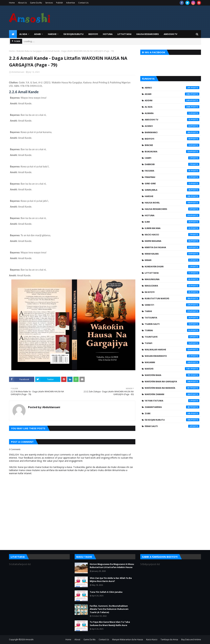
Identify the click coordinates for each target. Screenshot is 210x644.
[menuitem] (13, 34)
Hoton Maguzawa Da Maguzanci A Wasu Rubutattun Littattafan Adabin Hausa (112, 566)
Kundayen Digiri (172, 266)
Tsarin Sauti (172, 324)
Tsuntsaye (172, 337)
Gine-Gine (172, 183)
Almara (172, 113)
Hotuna (172, 215)
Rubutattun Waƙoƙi (172, 298)
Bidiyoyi (172, 139)
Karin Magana (172, 241)
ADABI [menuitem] (37, 34)
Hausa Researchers (172, 209)
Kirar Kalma (172, 254)
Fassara (172, 171)
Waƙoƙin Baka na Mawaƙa (172, 388)
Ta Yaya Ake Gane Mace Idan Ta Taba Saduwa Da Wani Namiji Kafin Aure (110, 624)
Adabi (172, 94)
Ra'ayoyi (172, 292)
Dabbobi (172, 164)
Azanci (172, 126)
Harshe (172, 196)
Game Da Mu (36, 3)
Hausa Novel (172, 203)
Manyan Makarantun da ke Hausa (128, 639)
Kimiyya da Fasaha (172, 247)
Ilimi (172, 222)
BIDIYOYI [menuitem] (93, 34)
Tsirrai (172, 330)
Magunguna (172, 279)
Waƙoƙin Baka (172, 375)
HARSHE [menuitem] (52, 34)
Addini (172, 100)
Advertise (71, 3)
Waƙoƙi (172, 369)
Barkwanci (172, 132)
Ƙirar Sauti (172, 426)
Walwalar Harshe (172, 350)
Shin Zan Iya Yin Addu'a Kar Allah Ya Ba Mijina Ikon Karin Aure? (111, 580)
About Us (22, 3)
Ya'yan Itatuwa (172, 401)
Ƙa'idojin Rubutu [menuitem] (73, 34)
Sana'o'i (172, 305)
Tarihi (172, 311)
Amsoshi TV (172, 120)
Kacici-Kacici (172, 235)
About (77, 639)
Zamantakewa (172, 407)
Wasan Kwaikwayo (172, 356)
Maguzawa (172, 286)
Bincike (172, 145)
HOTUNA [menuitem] (108, 34)
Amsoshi (29, 639)
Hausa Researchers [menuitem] (148, 34)
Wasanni (172, 362)
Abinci (172, 88)
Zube (172, 413)
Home (12, 3)
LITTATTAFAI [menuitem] (124, 34)
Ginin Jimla (172, 190)
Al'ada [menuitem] (23, 34)
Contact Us (83, 3)
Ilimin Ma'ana (172, 228)
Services (49, 3)
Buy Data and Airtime (191, 639)
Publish (59, 3)
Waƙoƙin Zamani (172, 394)
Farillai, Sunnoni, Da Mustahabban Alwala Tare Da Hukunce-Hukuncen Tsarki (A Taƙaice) (109, 609)
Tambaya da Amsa (169, 639)
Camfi (172, 158)
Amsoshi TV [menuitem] (170, 34)
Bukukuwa (172, 152)
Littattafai (172, 273)
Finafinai (172, 177)
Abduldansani (18, 72)
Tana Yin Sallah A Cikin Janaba (106, 592)
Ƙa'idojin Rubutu (172, 420)
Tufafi (172, 343)
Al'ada (172, 107)
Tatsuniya (172, 318)
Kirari (172, 260)
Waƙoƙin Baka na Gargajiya (29, 51)
